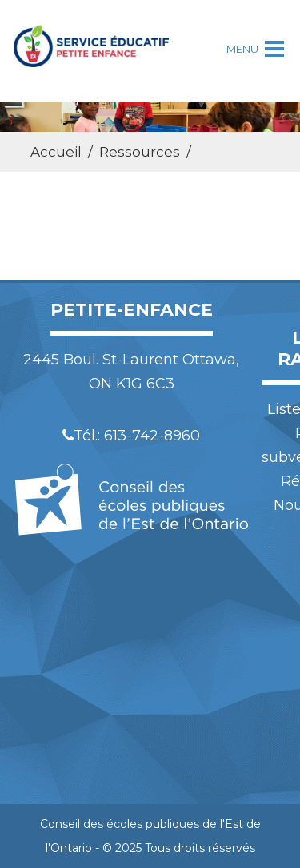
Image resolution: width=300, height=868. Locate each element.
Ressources (140, 152)
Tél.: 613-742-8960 (131, 436)
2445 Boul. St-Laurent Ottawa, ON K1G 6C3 (131, 372)
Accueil (56, 152)
